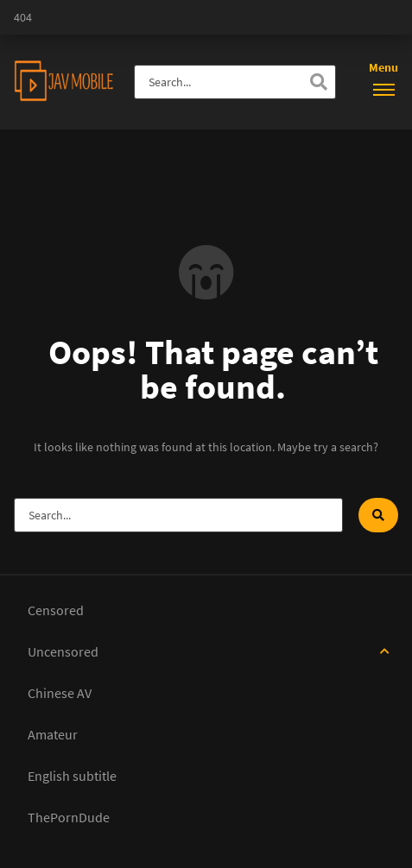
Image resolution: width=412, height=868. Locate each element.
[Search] (319, 82)
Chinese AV (60, 693)
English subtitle (72, 776)
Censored (56, 610)
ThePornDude (69, 817)
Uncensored (63, 651)
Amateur (53, 734)
